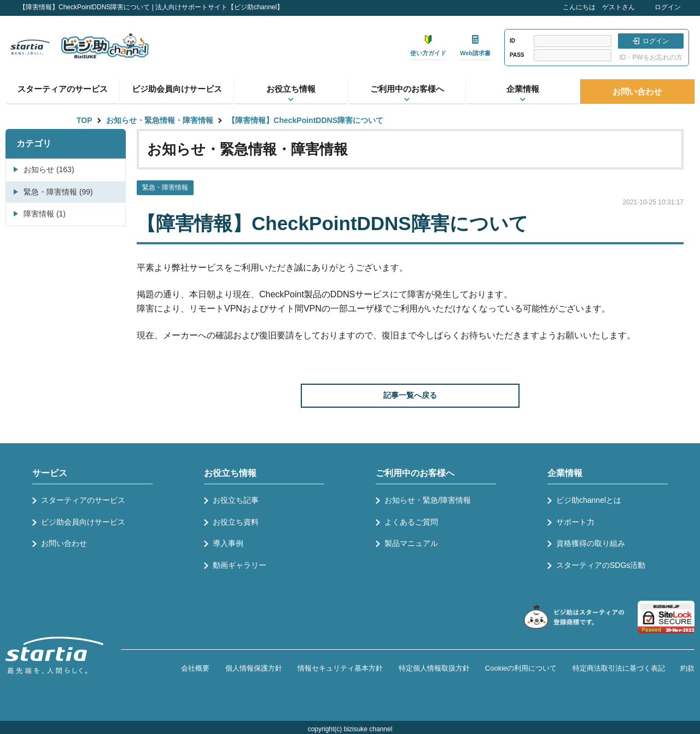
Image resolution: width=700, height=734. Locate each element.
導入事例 (228, 543)
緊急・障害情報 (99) (58, 192)
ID (512, 41)
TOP (84, 120)
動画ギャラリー (240, 565)
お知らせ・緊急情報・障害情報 (160, 120)
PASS (517, 55)
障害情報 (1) (45, 214)
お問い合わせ (637, 92)
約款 (687, 668)
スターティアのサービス (63, 89)
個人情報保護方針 (254, 668)
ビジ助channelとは (589, 500)
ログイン (668, 7)
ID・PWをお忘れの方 (651, 57)
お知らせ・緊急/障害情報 (428, 500)
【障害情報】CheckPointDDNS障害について (305, 120)
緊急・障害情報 (165, 187)
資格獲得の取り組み (591, 543)
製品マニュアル (411, 543)
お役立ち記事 (236, 500)
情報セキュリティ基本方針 (340, 668)
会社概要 (195, 668)
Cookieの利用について (521, 668)
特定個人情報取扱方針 (434, 668)
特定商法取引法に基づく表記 (619, 668)
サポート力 (575, 522)
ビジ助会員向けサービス (177, 89)
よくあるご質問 (411, 522)
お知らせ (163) (49, 169)
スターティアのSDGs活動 (601, 565)
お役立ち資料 (236, 522)
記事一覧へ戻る (410, 395)
